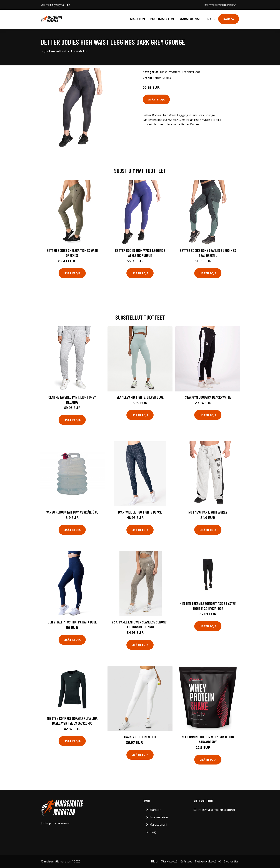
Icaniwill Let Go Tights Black (140, 512)
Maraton (137, 19)
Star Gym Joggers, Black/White (208, 397)
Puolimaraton (162, 19)
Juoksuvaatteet (56, 51)
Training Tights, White (140, 737)
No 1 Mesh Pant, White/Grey (208, 512)
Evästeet (186, 861)
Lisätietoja (156, 99)
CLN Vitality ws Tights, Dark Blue (72, 622)
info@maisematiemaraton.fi (220, 5)
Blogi (211, 19)
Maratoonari (190, 19)
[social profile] (68, 5)
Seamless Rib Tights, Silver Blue (140, 397)
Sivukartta (231, 861)
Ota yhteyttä (169, 861)
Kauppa (229, 19)
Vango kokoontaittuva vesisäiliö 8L (72, 512)
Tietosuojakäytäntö (208, 861)
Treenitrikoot (80, 51)
